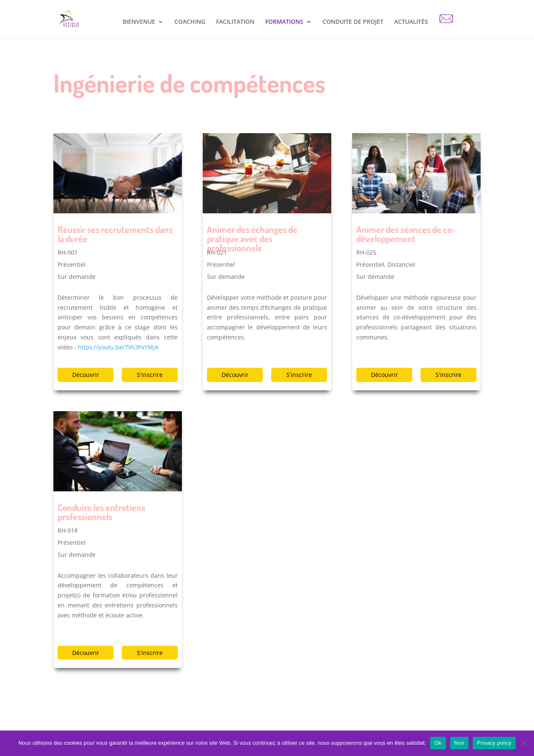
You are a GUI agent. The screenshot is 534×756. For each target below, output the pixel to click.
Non (460, 743)
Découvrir (86, 375)
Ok (438, 743)
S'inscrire (150, 375)
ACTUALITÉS (411, 22)
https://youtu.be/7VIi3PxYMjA (118, 347)
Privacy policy (494, 743)
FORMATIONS (284, 22)
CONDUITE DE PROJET (353, 22)
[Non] (524, 743)
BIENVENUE (139, 22)
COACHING (190, 22)
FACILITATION (235, 22)
